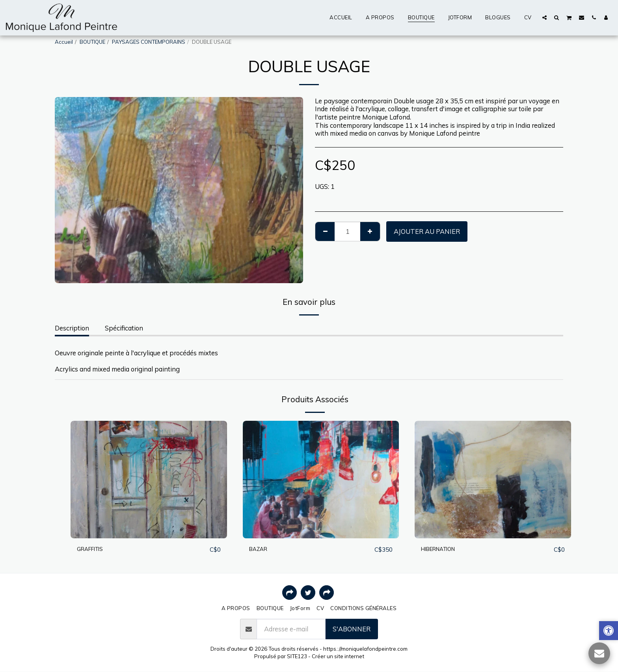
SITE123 (297, 656)
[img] (149, 479)
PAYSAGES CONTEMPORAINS (149, 42)
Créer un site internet (338, 656)
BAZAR (260, 549)
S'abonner (352, 629)
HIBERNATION (444, 549)
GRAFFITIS (94, 549)
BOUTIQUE (92, 42)
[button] (544, 17)
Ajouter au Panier (427, 231)
